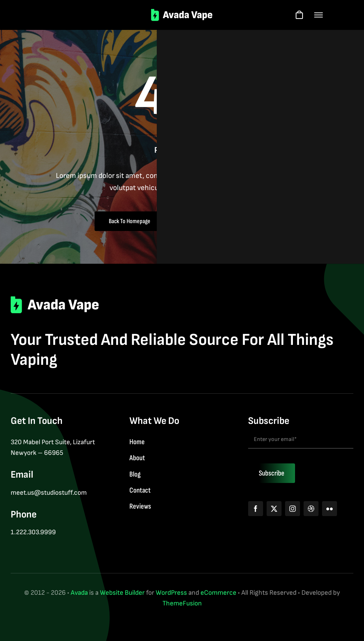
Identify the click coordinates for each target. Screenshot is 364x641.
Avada (79, 593)
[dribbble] (311, 509)
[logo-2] (182, 12)
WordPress (171, 593)
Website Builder (122, 593)
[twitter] (274, 509)
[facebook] (256, 509)
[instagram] (293, 509)
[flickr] (330, 509)
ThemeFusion (182, 603)
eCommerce (218, 593)
